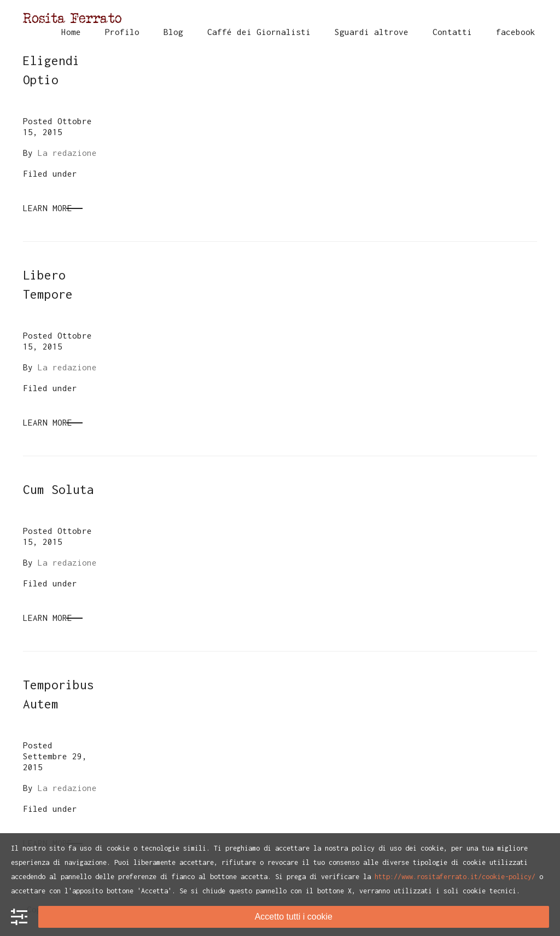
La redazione (67, 153)
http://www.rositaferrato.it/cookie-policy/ (455, 877)
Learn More (48, 208)
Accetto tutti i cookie (294, 917)
